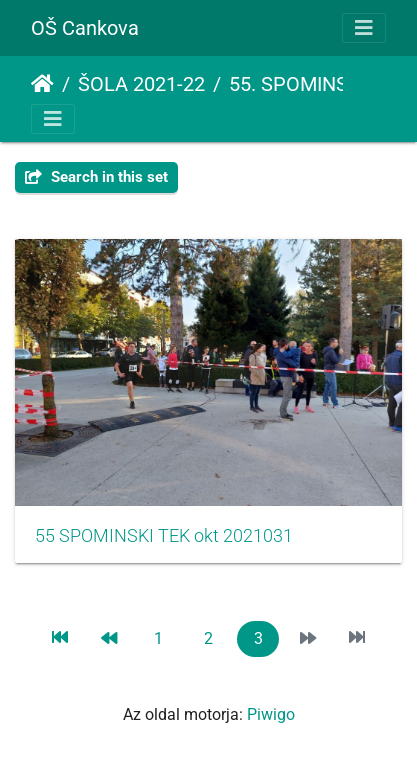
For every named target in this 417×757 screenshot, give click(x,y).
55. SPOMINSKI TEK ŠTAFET (312, 84)
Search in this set (96, 177)
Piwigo (271, 714)
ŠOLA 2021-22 (141, 84)
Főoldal (42, 84)
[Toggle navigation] (364, 28)
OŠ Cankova (85, 28)
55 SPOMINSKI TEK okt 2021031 (164, 536)
